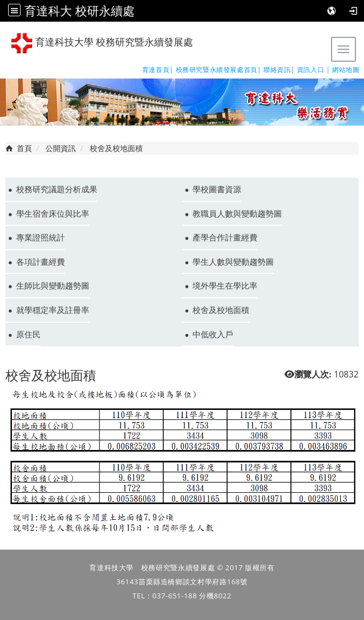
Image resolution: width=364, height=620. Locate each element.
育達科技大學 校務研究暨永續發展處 (102, 43)
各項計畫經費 (41, 262)
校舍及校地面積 (221, 310)
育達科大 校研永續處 (80, 11)
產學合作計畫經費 (225, 237)
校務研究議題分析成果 (57, 189)
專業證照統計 (41, 237)
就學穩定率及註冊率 (53, 310)
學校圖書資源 (217, 189)
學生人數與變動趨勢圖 (233, 262)
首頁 (24, 148)
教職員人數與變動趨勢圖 (237, 213)
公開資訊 (61, 148)
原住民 (28, 334)
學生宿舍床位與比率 (53, 213)
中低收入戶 (213, 334)
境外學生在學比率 (225, 285)
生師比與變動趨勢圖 (53, 285)
